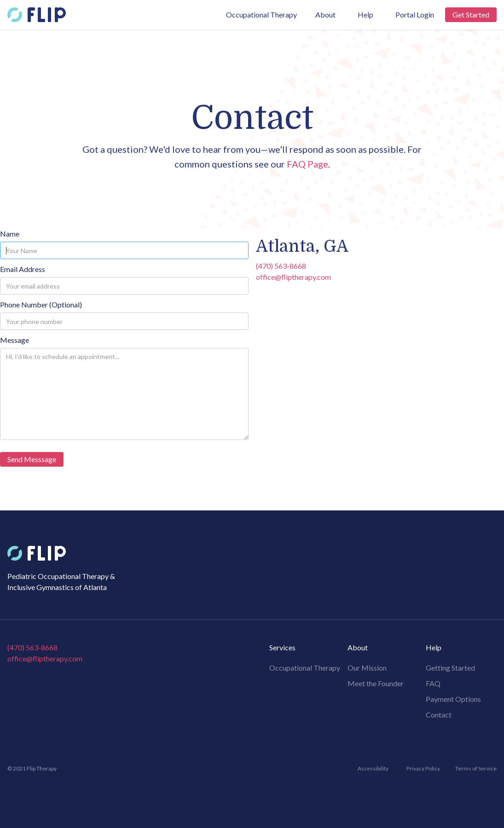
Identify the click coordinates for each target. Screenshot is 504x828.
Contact (439, 715)
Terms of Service (476, 769)
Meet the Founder (376, 683)
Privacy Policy (423, 769)
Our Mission (367, 668)
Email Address (23, 269)
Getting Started (450, 668)
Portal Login (415, 14)
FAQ (433, 683)
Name (10, 234)
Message (14, 340)
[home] (37, 15)
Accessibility (373, 769)
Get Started (471, 14)
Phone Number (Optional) (41, 304)
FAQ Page (307, 164)
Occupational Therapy (261, 14)
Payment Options (453, 699)
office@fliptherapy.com (293, 277)
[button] (325, 15)
